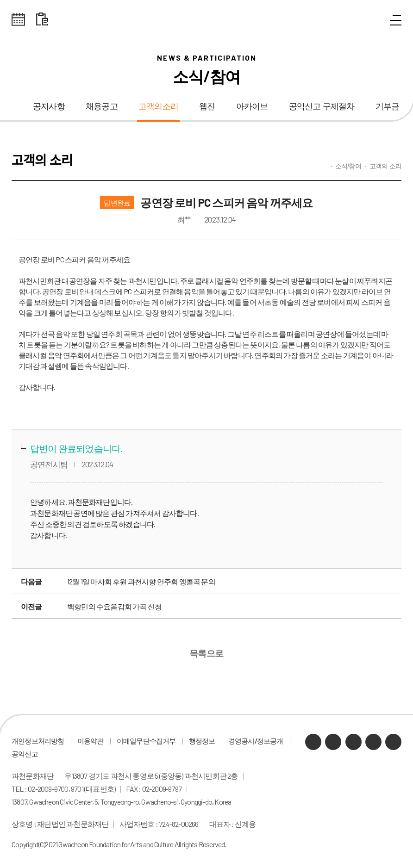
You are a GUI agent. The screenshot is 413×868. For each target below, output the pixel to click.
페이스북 (393, 742)
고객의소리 (158, 106)
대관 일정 (42, 19)
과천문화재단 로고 (206, 20)
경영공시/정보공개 (256, 741)
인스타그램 (373, 742)
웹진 (207, 106)
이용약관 (91, 741)
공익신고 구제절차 (322, 106)
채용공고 (102, 106)
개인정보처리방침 (38, 741)
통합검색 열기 (375, 21)
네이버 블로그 (333, 742)
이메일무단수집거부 (146, 741)
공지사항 (49, 106)
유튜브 (354, 742)
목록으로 (207, 653)
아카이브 (252, 106)
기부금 (388, 106)
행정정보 (202, 741)
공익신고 (25, 754)
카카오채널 (313, 742)
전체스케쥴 (19, 19)
